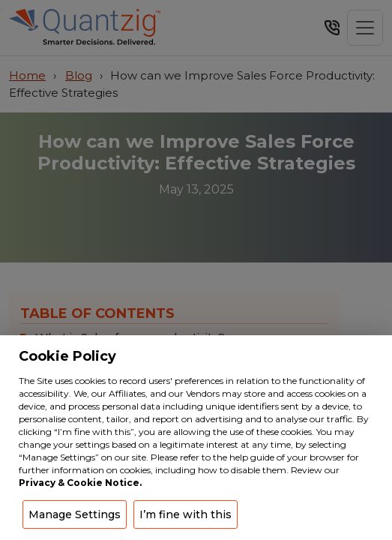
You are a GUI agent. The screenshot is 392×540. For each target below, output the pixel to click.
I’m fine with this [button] (186, 514)
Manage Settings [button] (75, 514)
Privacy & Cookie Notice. (80, 483)
